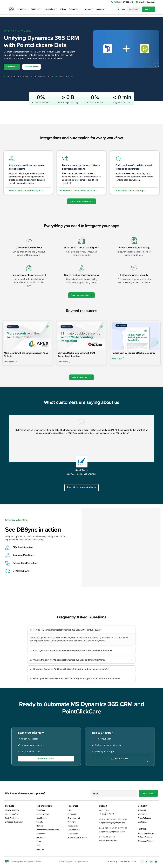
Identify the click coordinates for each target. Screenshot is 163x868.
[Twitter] (147, 862)
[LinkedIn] (151, 862)
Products (23, 9)
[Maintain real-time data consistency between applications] (65, 159)
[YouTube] (156, 862)
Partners (88, 9)
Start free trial (46, 759)
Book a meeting (120, 759)
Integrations (51, 9)
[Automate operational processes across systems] (12, 159)
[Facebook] (142, 862)
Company (102, 9)
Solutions (36, 9)
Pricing (63, 9)
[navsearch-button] (118, 9)
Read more (11, 362)
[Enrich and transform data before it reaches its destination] (118, 159)
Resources (75, 9)
